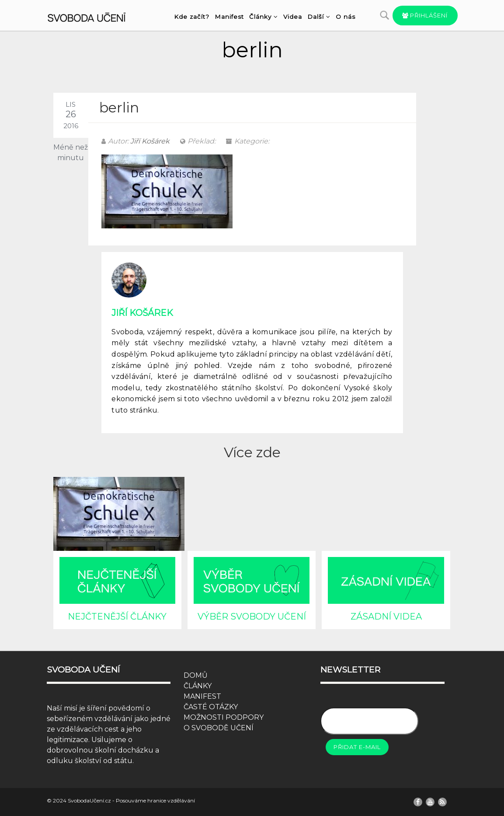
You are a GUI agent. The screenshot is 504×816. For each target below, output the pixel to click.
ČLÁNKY (198, 686)
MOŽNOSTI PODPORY (224, 717)
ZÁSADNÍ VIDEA (386, 616)
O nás (346, 17)
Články (264, 17)
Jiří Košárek (150, 141)
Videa (293, 17)
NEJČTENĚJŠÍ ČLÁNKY (117, 616)
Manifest (229, 17)
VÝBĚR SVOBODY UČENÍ (252, 616)
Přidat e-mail (357, 747)
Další (319, 17)
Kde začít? (192, 17)
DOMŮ (196, 675)
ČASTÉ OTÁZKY (211, 707)
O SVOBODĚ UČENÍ (219, 728)
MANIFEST (202, 696)
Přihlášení (425, 15)
